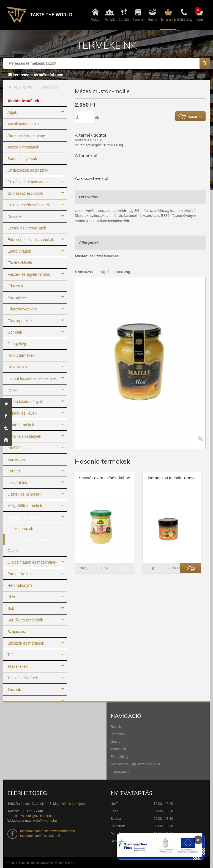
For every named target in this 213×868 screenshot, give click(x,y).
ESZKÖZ (51, 88)
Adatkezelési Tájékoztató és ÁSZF (136, 764)
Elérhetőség (119, 757)
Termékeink (119, 749)
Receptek (118, 734)
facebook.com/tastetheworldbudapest (47, 831)
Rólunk (116, 727)
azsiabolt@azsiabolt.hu (36, 816)
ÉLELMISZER (20, 88)
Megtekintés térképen (69, 804)
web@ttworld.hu (45, 821)
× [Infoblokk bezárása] (198, 840)
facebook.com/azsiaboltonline (42, 836)
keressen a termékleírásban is (40, 75)
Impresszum (120, 772)
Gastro (116, 742)
